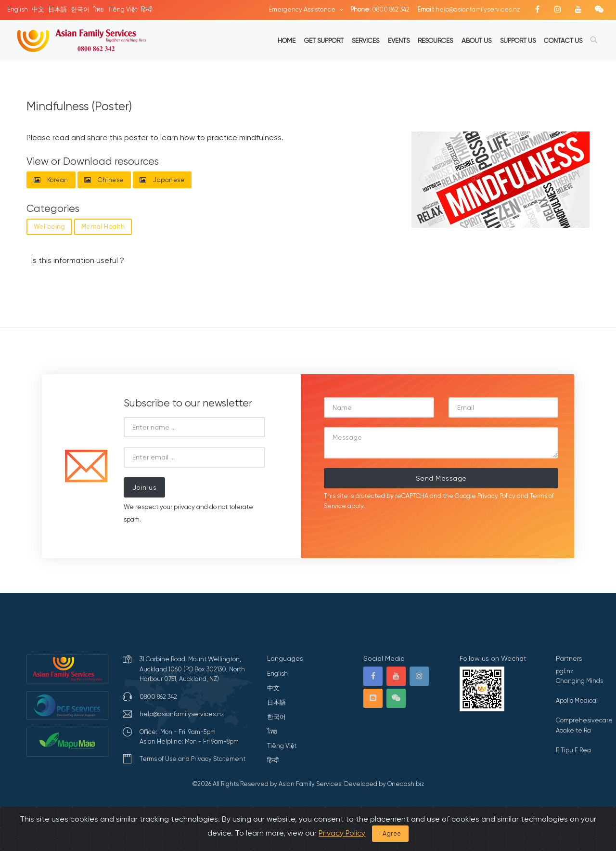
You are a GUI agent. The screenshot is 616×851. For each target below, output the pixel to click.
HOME (287, 40)
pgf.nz (565, 671)
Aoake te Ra (573, 730)
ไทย (99, 9)
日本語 (58, 9)
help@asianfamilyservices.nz (468, 9)
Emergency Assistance (303, 9)
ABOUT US (476, 40)
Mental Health (103, 227)
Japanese (162, 180)
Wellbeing (50, 227)
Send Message (441, 478)
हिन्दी (147, 9)
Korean (51, 180)
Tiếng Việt (122, 9)
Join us (145, 487)
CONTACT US (563, 40)
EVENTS (399, 40)
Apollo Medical (577, 700)
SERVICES (366, 40)
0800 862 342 (380, 9)
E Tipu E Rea (573, 750)
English (18, 9)
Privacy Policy (496, 496)
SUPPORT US (518, 40)
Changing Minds (579, 681)
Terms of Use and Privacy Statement (192, 759)
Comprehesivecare (584, 720)
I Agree (390, 833)
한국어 (80, 9)
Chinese (104, 180)
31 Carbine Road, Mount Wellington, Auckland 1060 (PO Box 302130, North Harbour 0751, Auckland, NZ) (192, 669)
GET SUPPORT (324, 40)
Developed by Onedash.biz (384, 784)
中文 (38, 9)
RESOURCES (435, 40)
